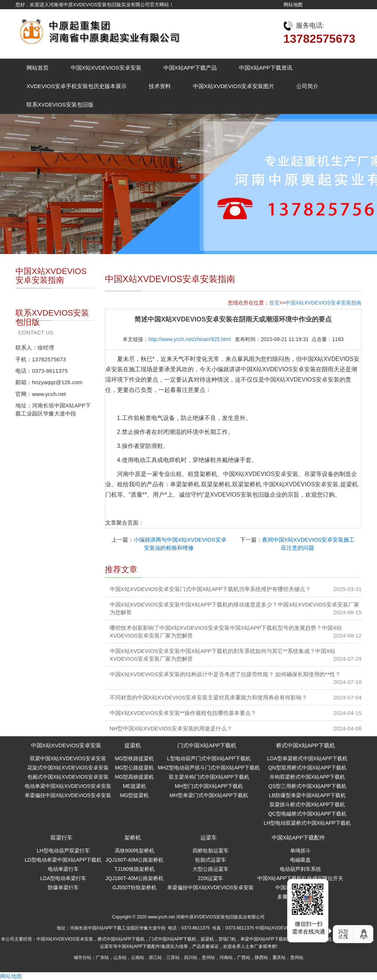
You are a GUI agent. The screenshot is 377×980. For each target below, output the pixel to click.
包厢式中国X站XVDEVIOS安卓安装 (68, 777)
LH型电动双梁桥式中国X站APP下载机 (307, 823)
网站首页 (38, 68)
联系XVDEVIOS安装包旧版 (60, 105)
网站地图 (293, 5)
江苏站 (173, 958)
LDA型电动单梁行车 (63, 878)
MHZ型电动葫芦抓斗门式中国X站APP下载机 (209, 768)
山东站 (120, 958)
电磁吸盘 (300, 860)
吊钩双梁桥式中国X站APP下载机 (307, 777)
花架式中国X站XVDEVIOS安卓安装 (68, 768)
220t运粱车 (210, 878)
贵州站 (208, 958)
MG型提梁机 (135, 795)
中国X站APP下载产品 (190, 68)
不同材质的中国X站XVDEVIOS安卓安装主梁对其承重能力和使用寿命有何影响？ (209, 697)
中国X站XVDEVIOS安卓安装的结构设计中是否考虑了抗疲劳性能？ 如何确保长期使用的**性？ (225, 674)
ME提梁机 (135, 786)
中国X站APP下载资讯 (266, 68)
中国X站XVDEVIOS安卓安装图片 (234, 86)
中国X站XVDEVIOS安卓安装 (106, 68)
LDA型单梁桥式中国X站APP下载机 (308, 758)
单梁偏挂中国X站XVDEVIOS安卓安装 (68, 795)
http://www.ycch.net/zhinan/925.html (189, 339)
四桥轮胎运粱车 (211, 851)
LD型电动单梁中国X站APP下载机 (63, 860)
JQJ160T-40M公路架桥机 (134, 860)
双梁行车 (61, 837)
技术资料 (160, 86)
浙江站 (155, 958)
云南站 (138, 958)
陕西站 (261, 958)
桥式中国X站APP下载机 (306, 745)
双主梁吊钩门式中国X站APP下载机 (209, 777)
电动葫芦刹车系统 (300, 869)
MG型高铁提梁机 (135, 777)
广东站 (102, 958)
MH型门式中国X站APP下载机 (209, 786)
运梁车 (209, 837)
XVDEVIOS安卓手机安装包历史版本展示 (77, 86)
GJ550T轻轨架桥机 (134, 887)
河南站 (226, 958)
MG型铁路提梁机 (135, 758)
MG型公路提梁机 (135, 768)
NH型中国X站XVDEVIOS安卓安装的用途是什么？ (171, 728)
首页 (274, 303)
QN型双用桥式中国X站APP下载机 (307, 768)
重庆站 (279, 958)
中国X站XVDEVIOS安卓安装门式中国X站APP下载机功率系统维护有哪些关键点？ (210, 589)
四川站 (191, 958)
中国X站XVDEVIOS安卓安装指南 (323, 303)
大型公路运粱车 (211, 869)
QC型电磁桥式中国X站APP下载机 (307, 814)
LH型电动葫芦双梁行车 (63, 851)
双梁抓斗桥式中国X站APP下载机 (307, 804)
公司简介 (307, 86)
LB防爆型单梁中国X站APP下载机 (307, 795)
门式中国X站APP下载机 (207, 745)
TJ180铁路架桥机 (135, 869)
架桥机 (133, 837)
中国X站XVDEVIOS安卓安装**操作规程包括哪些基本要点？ (183, 713)
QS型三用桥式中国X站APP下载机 (307, 786)
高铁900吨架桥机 (135, 851)
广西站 (244, 958)
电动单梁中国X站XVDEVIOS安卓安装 (68, 786)
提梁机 (133, 745)
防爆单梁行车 (63, 887)
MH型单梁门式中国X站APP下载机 (209, 795)
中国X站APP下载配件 (298, 837)
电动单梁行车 (63, 869)
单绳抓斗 (300, 851)
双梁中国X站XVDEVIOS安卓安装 (68, 758)
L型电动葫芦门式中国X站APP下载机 (209, 758)
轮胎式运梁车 (211, 860)
